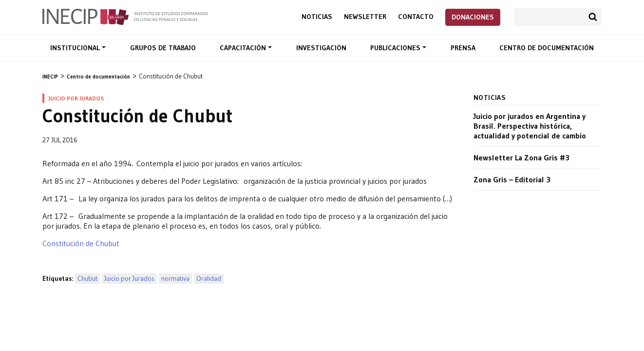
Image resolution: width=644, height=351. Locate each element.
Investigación (321, 48)
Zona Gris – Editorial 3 (512, 179)
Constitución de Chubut (81, 243)
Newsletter (365, 17)
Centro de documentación (547, 48)
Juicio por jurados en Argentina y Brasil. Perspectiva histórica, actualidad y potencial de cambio (530, 126)
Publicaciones (396, 48)
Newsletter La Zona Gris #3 (521, 157)
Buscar (593, 17)
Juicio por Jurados (129, 279)
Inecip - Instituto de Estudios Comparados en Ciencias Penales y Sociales (125, 16)
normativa (175, 279)
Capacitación (244, 48)
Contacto (416, 17)
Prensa (463, 48)
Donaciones (473, 17)
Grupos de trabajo (163, 48)
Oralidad (209, 279)
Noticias (317, 17)
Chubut (87, 279)
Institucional (76, 48)
